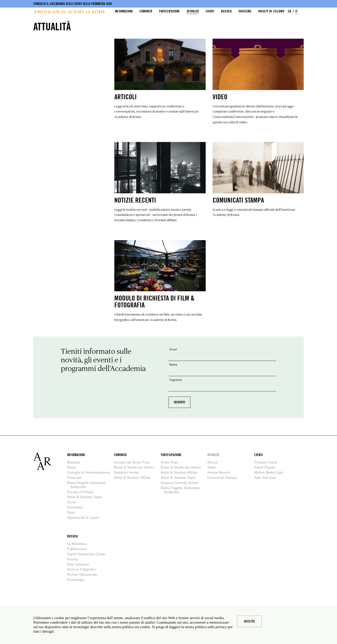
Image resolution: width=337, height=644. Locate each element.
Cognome (175, 380)
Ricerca (226, 11)
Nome (173, 364)
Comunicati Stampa (224, 478)
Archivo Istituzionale (84, 575)
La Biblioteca (78, 544)
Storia (73, 467)
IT (296, 11)
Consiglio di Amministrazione (90, 472)
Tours (73, 512)
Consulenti (77, 507)
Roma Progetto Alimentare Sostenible (88, 485)
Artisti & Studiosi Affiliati (134, 478)
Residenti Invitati (128, 472)
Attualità (193, 11)
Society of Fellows (271, 11)
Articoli (214, 462)
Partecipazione (169, 11)
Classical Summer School (181, 483)
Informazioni (124, 11)
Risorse (74, 559)
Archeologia (77, 580)
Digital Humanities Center (88, 554)
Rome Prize (171, 462)
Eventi (210, 11)
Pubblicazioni (79, 549)
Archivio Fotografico (83, 569)
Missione (75, 462)
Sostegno (245, 11)
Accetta (249, 621)
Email (173, 349)
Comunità (146, 11)
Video (213, 467)
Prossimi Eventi (267, 462)
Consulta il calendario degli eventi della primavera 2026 (73, 4)
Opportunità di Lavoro (85, 518)
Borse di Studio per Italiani (136, 467)
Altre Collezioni (80, 564)
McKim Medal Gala (270, 472)
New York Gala (267, 478)
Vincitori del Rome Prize (133, 462)
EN (289, 11)
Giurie (73, 502)
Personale (76, 478)
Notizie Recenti (220, 472)
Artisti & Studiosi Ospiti (86, 497)
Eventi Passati (266, 467)
